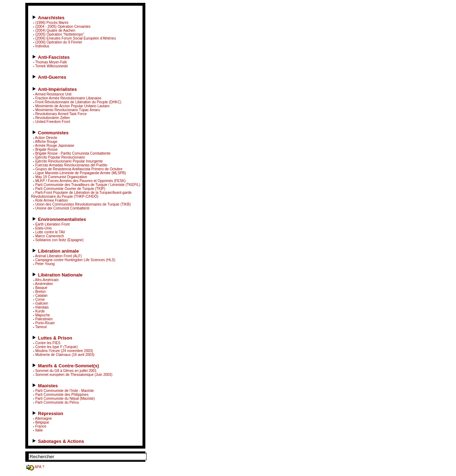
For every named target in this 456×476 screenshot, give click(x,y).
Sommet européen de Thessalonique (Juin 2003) (74, 375)
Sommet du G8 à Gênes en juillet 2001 (66, 371)
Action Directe (46, 138)
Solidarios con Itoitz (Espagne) (59, 240)
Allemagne (43, 418)
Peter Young (45, 264)
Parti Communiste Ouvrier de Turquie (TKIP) (70, 189)
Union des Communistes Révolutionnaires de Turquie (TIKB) (83, 204)
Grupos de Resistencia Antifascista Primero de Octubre (79, 169)
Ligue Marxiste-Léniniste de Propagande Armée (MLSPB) (81, 173)
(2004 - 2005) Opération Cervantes (63, 27)
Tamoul (41, 327)
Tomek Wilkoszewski (52, 66)
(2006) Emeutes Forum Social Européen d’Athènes (76, 38)
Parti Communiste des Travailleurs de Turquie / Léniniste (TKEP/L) (88, 185)
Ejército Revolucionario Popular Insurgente (69, 161)
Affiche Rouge (46, 142)
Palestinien (44, 319)
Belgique (42, 422)
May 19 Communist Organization (61, 177)
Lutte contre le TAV (50, 232)
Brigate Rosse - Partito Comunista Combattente (73, 153)
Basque (41, 288)
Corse (40, 299)
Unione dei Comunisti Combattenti (62, 208)
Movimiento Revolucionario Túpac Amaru (68, 110)
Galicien (42, 303)
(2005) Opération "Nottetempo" (60, 34)
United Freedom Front (53, 122)
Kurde (40, 311)
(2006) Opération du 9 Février (59, 42)
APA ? (35, 467)
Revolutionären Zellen (53, 118)
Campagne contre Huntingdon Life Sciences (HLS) (75, 260)
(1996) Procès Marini (52, 23)
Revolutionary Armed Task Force (61, 114)
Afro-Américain (47, 280)
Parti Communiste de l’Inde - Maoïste (65, 391)
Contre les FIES (48, 343)
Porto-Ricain (45, 323)
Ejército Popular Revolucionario (60, 157)
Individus (42, 46)
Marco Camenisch (50, 236)
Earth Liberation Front (53, 224)
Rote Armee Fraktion (52, 200)
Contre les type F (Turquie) (56, 347)
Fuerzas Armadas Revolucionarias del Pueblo (71, 165)
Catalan (41, 296)
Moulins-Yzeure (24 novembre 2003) (64, 351)
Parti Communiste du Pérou (57, 402)
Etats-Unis (43, 228)
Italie (39, 430)
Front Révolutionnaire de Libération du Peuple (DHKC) (78, 102)
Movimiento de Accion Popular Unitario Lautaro (72, 106)
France (41, 426)
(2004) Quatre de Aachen (55, 30)
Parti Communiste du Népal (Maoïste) (65, 399)
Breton (40, 292)
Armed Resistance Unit (53, 94)
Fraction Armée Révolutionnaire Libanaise (68, 98)
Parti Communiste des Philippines (62, 395)
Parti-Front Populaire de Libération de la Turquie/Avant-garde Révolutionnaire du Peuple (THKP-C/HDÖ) (81, 195)
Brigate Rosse (46, 149)
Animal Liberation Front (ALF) (58, 256)
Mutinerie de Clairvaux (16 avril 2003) (65, 355)
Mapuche (43, 315)
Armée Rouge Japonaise (55, 146)
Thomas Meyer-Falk (51, 62)
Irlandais (42, 307)
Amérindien (44, 284)
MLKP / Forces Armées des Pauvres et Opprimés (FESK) (81, 181)
